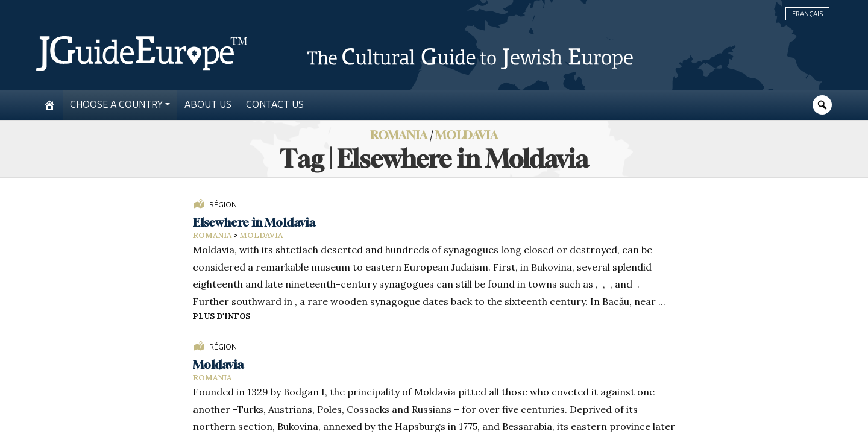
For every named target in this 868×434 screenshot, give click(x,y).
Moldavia (467, 135)
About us (208, 105)
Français (807, 14)
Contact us (275, 105)
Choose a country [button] (116, 105)
